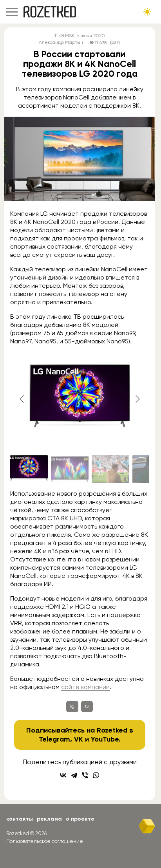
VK (79, 739)
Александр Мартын (61, 42)
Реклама (49, 819)
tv (87, 706)
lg (72, 706)
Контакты (20, 819)
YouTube (105, 739)
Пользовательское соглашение (45, 841)
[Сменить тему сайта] (147, 12)
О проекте (80, 819)
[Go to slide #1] (29, 469)
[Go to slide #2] (70, 469)
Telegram (54, 739)
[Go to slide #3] (110, 469)
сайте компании (85, 687)
